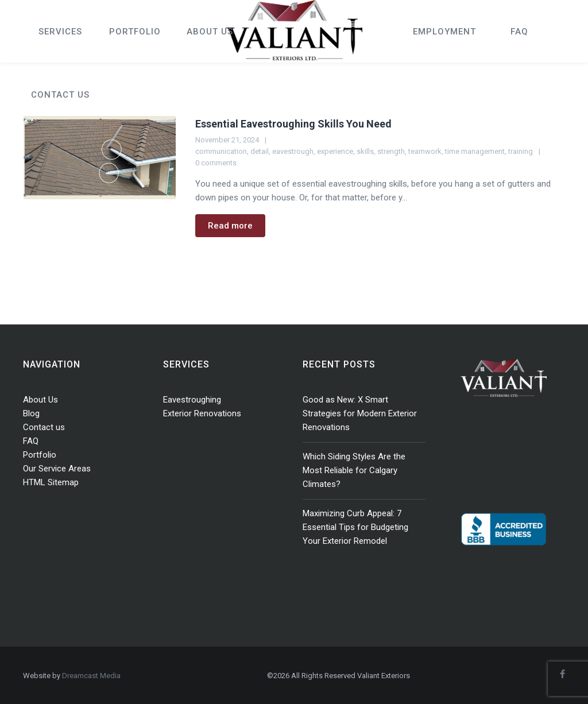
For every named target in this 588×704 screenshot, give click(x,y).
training (521, 151)
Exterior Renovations (202, 413)
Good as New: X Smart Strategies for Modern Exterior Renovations (360, 413)
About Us (40, 400)
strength (391, 151)
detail (260, 151)
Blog (31, 413)
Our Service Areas (57, 469)
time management (475, 151)
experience (335, 151)
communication (221, 151)
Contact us (44, 427)
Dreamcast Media (91, 676)
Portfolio (40, 455)
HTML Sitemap (51, 482)
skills (365, 151)
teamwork (425, 151)
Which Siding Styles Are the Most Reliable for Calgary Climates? (354, 470)
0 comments (216, 163)
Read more (230, 226)
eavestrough (293, 151)
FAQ (31, 441)
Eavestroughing (192, 400)
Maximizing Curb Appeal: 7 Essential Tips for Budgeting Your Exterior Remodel (355, 527)
